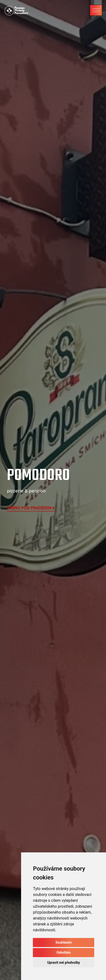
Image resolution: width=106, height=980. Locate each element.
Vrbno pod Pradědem (31, 508)
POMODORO (38, 476)
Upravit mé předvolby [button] (64, 963)
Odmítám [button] (64, 952)
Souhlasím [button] (64, 942)
